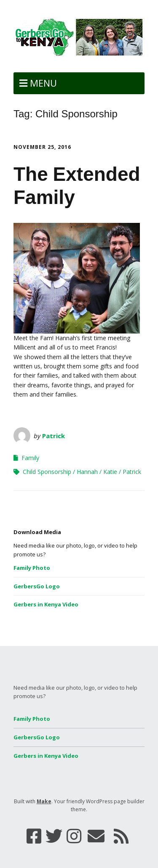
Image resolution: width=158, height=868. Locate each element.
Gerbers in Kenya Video (46, 604)
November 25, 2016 (42, 147)
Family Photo (32, 568)
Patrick (54, 436)
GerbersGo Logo (37, 586)
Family (30, 458)
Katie (110, 472)
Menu (43, 83)
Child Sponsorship (47, 472)
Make (44, 801)
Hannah (87, 472)
